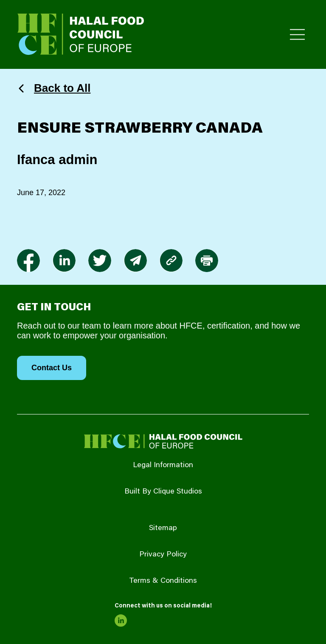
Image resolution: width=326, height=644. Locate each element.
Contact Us (52, 368)
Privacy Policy (163, 555)
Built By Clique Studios (163, 492)
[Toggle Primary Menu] (297, 35)
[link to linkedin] (64, 261)
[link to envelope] (135, 261)
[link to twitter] (100, 261)
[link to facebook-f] (28, 261)
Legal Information (163, 465)
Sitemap (163, 528)
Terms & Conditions (163, 581)
